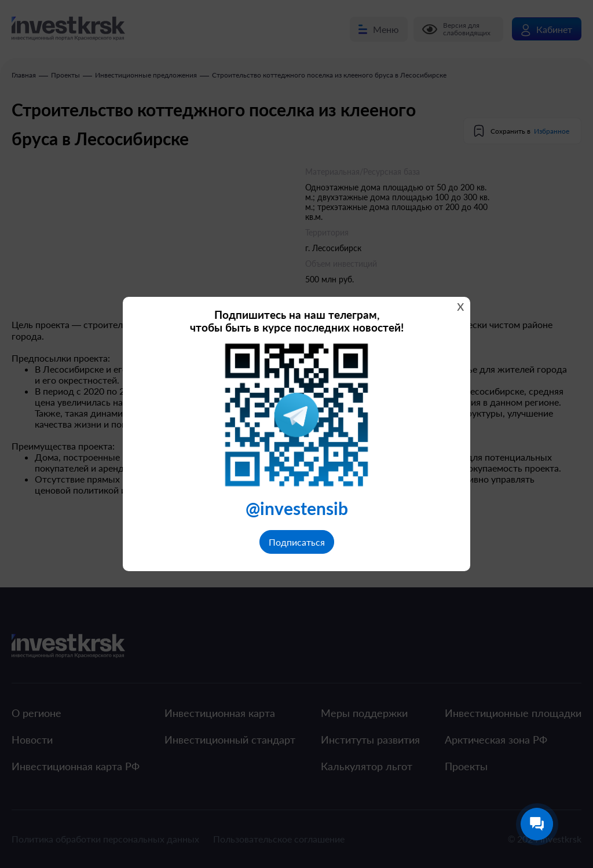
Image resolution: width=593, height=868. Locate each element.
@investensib (297, 508)
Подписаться (297, 542)
